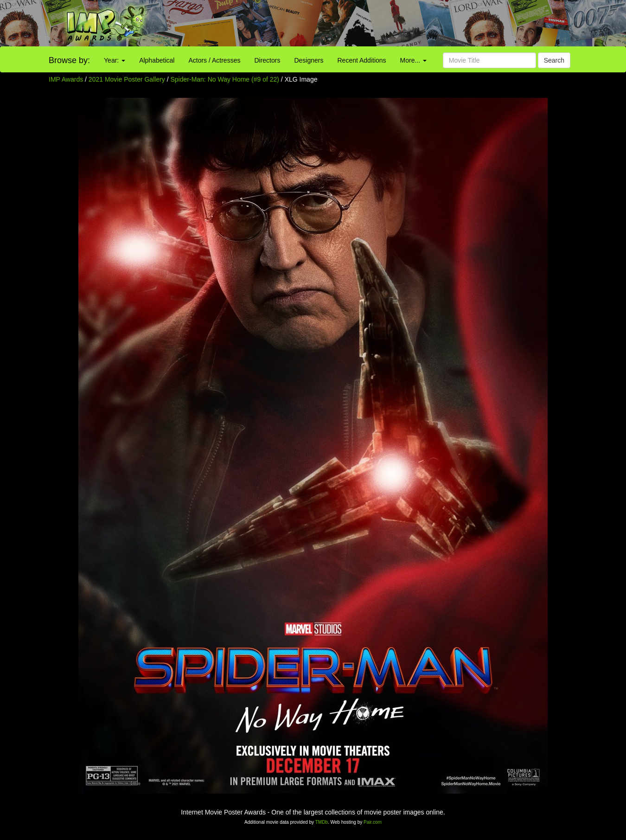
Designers (309, 60)
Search (554, 60)
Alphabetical (157, 60)
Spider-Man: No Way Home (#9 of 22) (225, 79)
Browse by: (69, 60)
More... (413, 60)
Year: (115, 60)
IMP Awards (66, 79)
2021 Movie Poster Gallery (127, 79)
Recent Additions (362, 60)
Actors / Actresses (214, 60)
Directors (267, 60)
